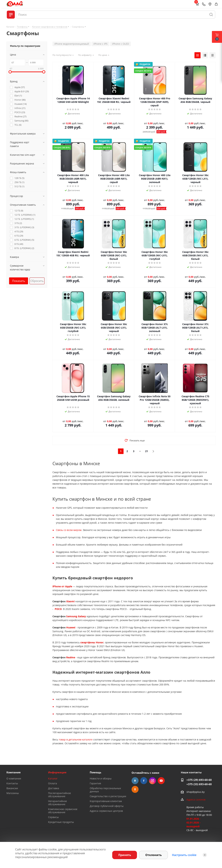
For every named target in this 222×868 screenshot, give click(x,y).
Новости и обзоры (101, 778)
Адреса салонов (196, 800)
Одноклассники (135, 789)
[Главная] (15, 4)
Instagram (152, 781)
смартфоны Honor (92, 642)
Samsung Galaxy (76, 616)
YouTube (161, 781)
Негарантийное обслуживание (58, 803)
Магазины (13, 793)
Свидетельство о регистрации (108, 796)
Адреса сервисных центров (106, 811)
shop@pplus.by (196, 792)
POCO (58, 609)
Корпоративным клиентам (106, 801)
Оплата (53, 783)
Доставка (54, 788)
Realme (71, 657)
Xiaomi (70, 601)
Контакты (12, 783)
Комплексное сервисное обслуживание (63, 811)
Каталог (53, 778)
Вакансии (12, 788)
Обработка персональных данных (105, 790)
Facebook (144, 781)
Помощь (95, 772)
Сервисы (53, 817)
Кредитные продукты (61, 822)
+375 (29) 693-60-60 (199, 780)
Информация (57, 772)
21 (147, 451)
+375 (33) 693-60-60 (199, 784)
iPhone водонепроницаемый (72, 44)
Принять (125, 855)
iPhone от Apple (62, 586)
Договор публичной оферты (107, 806)
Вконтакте (135, 781)
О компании (14, 778)
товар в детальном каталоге (76, 739)
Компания (14, 772)
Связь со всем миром (69, 530)
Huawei (71, 627)
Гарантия (95, 783)
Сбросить (37, 281)
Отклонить (154, 855)
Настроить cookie (184, 855)
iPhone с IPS (100, 44)
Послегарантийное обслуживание (60, 795)
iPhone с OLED (120, 44)
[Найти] (211, 15)
